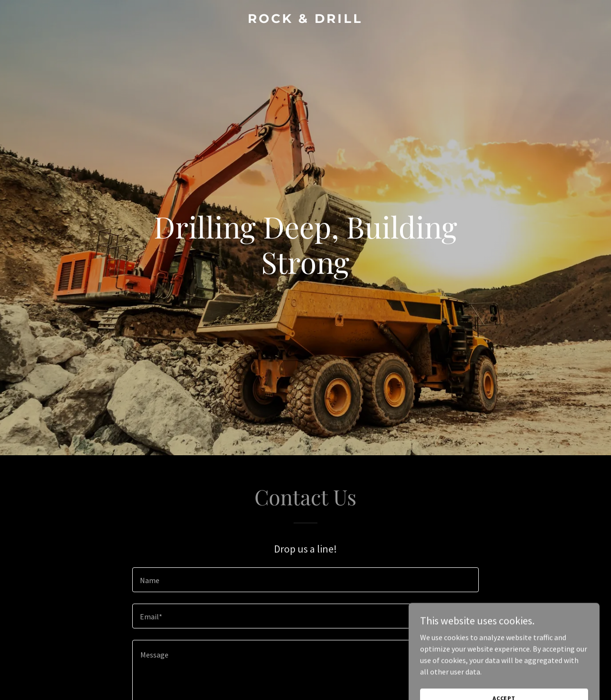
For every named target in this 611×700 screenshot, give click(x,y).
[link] (306, 20)
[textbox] (305, 580)
